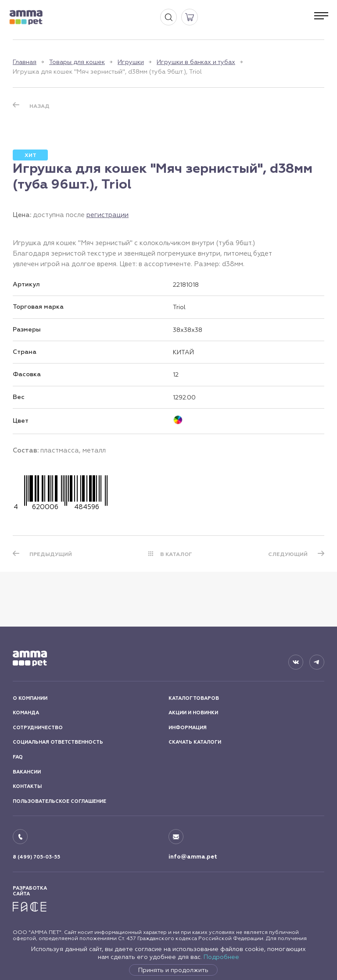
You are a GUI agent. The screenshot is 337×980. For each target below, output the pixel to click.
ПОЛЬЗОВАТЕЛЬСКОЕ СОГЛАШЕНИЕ (59, 801)
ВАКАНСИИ (27, 772)
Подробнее (221, 957)
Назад (39, 106)
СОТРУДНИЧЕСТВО (38, 728)
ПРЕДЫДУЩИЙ (51, 554)
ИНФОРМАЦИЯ (188, 728)
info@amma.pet (193, 857)
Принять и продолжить (173, 970)
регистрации (108, 215)
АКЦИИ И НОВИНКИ (193, 713)
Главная (25, 62)
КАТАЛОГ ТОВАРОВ (194, 698)
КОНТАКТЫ (27, 786)
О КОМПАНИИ (30, 698)
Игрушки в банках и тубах (196, 62)
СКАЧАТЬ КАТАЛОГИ (195, 742)
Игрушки (131, 62)
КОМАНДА (26, 713)
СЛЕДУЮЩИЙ (288, 554)
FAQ (18, 757)
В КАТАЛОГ (176, 554)
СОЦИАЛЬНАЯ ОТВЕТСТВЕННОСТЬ (58, 742)
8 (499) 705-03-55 (36, 857)
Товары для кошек (77, 62)
